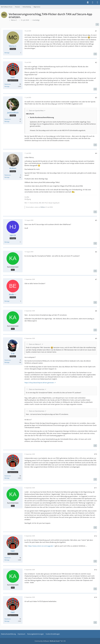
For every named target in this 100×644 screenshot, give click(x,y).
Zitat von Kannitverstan (37, 389)
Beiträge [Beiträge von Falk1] (7, 86)
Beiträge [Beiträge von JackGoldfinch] (7, 121)
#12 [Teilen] (96, 536)
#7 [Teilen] (96, 279)
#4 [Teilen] (96, 153)
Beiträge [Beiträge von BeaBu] (7, 301)
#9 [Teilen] (96, 338)
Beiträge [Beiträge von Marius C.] (7, 53)
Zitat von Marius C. (35, 344)
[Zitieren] (95, 54)
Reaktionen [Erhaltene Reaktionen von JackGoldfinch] (8, 119)
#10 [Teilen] (96, 454)
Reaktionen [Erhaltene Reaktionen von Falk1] (8, 84)
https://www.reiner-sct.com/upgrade (40, 546)
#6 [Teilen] (96, 252)
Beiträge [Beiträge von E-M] (7, 362)
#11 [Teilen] (96, 488)
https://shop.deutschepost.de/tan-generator (39, 383)
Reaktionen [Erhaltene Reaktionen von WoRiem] (8, 175)
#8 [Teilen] (96, 311)
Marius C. (14, 20)
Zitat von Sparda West (36, 111)
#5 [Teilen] (96, 220)
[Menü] (97, 2)
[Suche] (88, 2)
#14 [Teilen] (96, 597)
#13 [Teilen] (96, 570)
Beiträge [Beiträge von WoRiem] (7, 177)
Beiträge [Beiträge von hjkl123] (7, 242)
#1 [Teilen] (96, 31)
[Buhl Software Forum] (1, 2)
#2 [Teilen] (96, 62)
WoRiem (43, 207)
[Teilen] (97, 24)
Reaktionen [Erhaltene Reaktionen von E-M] (8, 360)
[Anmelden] (93, 2)
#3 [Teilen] (96, 98)
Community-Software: (50, 641)
